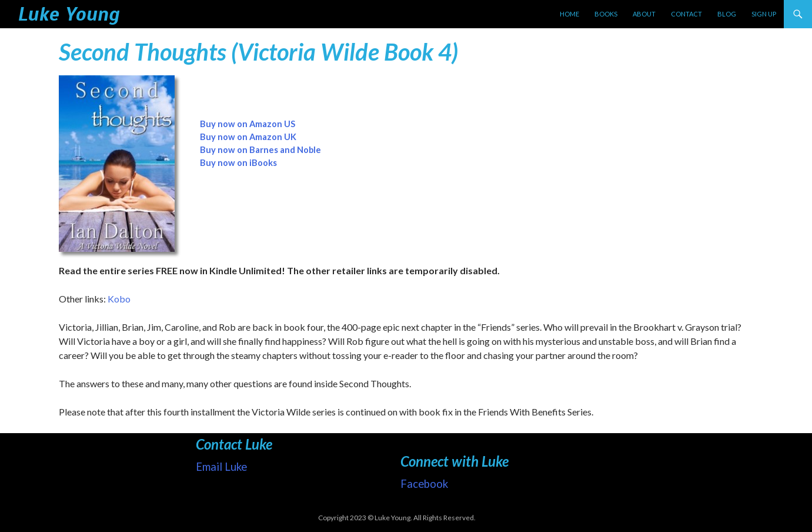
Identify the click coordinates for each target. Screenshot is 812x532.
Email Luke (221, 467)
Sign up (764, 14)
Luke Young (68, 14)
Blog (727, 14)
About (644, 14)
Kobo (119, 299)
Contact (686, 14)
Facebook (424, 484)
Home (569, 14)
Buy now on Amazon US (248, 124)
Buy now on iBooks (238, 163)
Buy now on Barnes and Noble (260, 150)
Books (606, 14)
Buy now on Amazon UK (248, 137)
